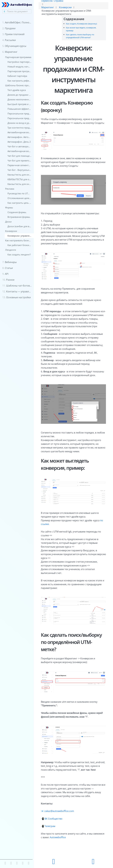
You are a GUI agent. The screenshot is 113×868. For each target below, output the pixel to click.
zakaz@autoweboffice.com (59, 811)
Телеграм (50, 826)
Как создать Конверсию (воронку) (81, 24)
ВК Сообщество (53, 819)
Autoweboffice (58, 837)
